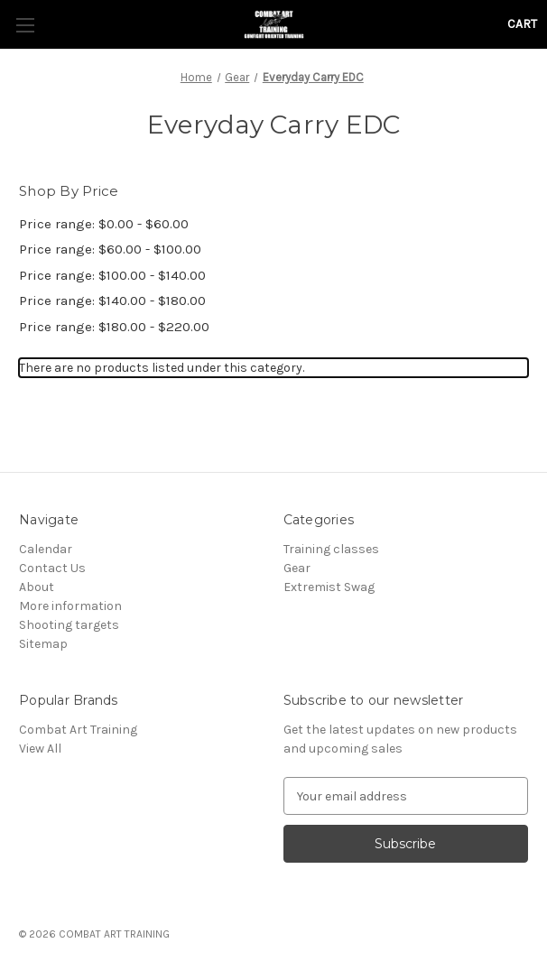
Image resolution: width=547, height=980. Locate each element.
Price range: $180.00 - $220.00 (114, 327)
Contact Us (52, 568)
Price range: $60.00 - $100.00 (110, 249)
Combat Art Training (78, 730)
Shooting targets (69, 625)
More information (70, 606)
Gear (297, 568)
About (37, 587)
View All (40, 749)
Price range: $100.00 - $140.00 (112, 275)
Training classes (331, 549)
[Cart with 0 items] (522, 24)
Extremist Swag (329, 587)
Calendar (46, 549)
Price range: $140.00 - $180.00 (112, 300)
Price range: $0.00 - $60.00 (104, 224)
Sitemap (43, 644)
